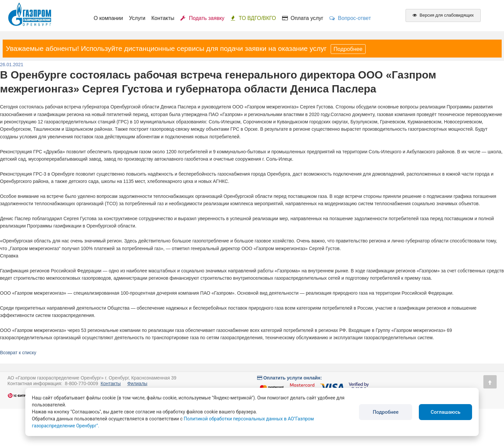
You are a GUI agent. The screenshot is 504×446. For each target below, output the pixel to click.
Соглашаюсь (445, 412)
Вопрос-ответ (350, 18)
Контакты (163, 18)
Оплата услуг (303, 18)
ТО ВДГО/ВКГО (253, 18)
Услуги (137, 18)
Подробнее (348, 49)
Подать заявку (202, 18)
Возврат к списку (18, 353)
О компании (108, 18)
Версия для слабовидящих (443, 15)
